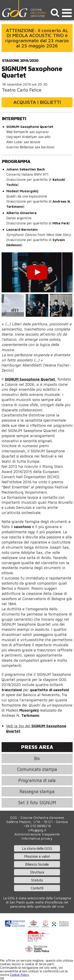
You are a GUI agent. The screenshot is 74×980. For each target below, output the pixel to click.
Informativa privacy (37, 838)
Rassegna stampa (37, 791)
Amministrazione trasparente (37, 834)
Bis (37, 758)
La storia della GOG (37, 848)
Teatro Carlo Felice (22, 90)
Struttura (37, 872)
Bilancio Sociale (37, 864)
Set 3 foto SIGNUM (37, 802)
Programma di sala (37, 780)
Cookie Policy (19, 975)
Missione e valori (37, 856)
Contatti (37, 888)
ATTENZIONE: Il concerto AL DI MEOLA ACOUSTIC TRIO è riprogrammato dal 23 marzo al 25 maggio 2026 (37, 38)
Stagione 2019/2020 (20, 60)
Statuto (37, 880)
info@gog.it (37, 830)
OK (2, 978)
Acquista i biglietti (37, 102)
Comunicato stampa (37, 769)
